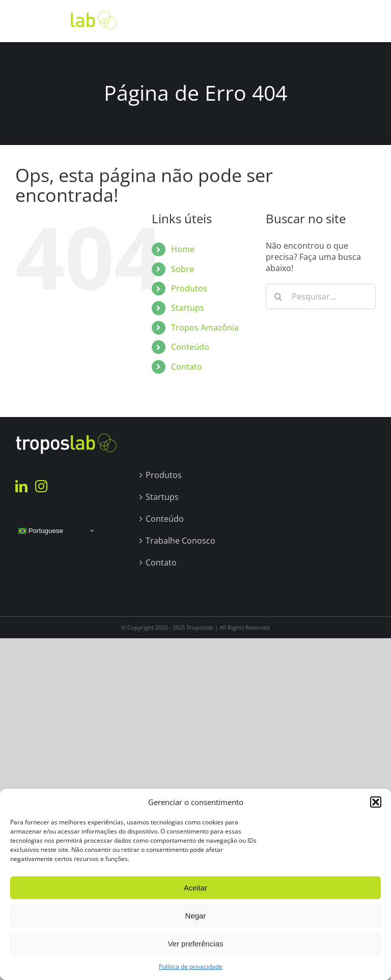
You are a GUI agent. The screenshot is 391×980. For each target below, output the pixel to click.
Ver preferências (195, 944)
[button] (376, 802)
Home (183, 249)
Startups (188, 308)
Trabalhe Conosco (180, 541)
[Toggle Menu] (368, 21)
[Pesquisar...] (321, 296)
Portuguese (41, 530)
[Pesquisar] (278, 296)
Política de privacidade (191, 967)
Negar (196, 916)
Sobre (183, 269)
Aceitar (196, 888)
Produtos (189, 288)
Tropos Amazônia (205, 328)
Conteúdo (190, 347)
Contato (187, 367)
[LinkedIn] (21, 486)
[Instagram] (41, 486)
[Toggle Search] (340, 20)
